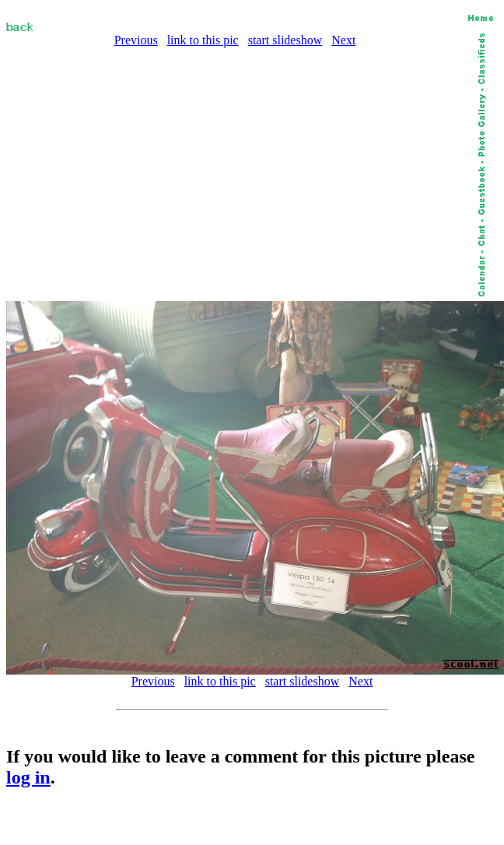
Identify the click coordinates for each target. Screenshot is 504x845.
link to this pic (203, 40)
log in (28, 777)
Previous (136, 40)
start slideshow (285, 40)
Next (343, 40)
